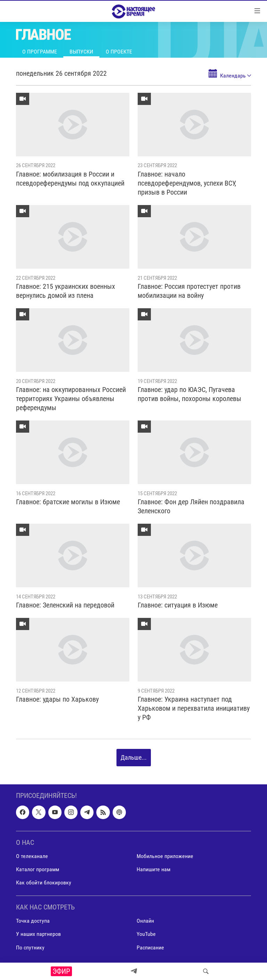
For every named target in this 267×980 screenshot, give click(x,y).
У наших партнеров (38, 934)
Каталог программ (38, 869)
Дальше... (134, 757)
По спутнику (30, 947)
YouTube (146, 934)
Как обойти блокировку (44, 883)
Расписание (150, 947)
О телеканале (32, 856)
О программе (40, 52)
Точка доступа (33, 921)
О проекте (119, 52)
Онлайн (145, 921)
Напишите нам (153, 869)
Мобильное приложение (165, 856)
